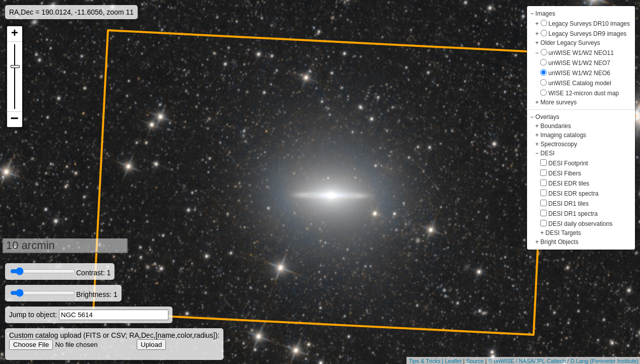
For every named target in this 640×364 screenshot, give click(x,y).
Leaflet (453, 361)
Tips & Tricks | (427, 361)
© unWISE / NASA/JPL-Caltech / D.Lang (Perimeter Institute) (563, 361)
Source (475, 361)
